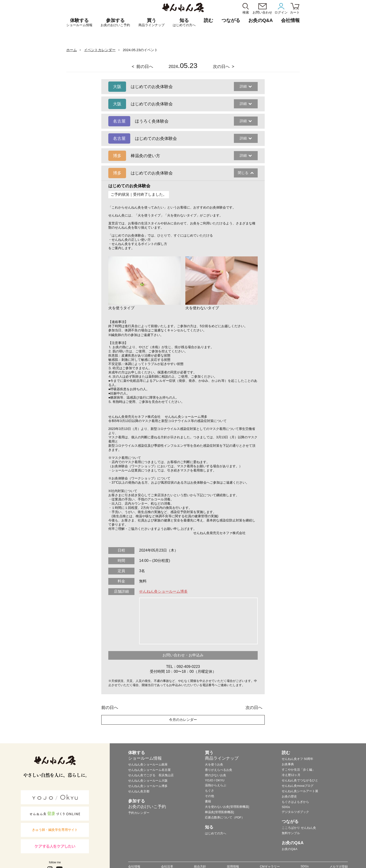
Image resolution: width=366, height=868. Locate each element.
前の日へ (145, 67)
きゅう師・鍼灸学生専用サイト (55, 830)
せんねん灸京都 (139, 791)
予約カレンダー (139, 813)
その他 (209, 796)
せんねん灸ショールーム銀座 (148, 764)
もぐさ (209, 791)
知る (184, 22)
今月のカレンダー (183, 720)
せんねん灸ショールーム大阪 (148, 781)
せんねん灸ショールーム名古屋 (149, 770)
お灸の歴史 (289, 796)
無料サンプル (291, 833)
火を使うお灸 (214, 764)
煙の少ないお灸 (216, 775)
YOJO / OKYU (215, 780)
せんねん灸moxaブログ (298, 786)
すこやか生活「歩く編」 (298, 770)
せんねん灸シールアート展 (300, 791)
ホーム (72, 50)
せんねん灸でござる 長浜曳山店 (151, 775)
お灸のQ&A (260, 20)
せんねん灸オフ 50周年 (297, 759)
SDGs (286, 807)
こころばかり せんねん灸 (299, 828)
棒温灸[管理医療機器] (219, 812)
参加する (115, 22)
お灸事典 (288, 764)
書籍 (208, 801)
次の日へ (221, 67)
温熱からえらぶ (216, 785)
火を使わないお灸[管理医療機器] (227, 807)
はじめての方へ (216, 833)
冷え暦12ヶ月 (291, 775)
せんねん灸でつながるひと (300, 780)
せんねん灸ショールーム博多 (163, 591)
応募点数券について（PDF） (225, 817)
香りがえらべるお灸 (219, 770)
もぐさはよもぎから (295, 802)
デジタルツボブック (295, 812)
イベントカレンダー (100, 50)
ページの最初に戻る (355, 857)
